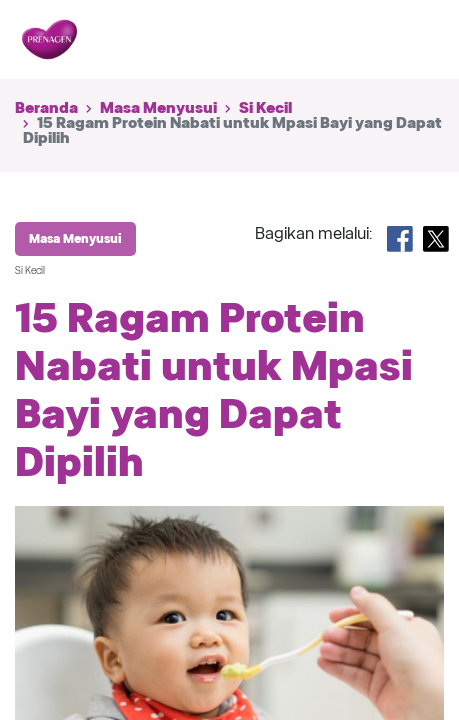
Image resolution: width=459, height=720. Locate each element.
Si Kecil (265, 108)
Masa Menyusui (158, 108)
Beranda (46, 108)
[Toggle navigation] (417, 40)
